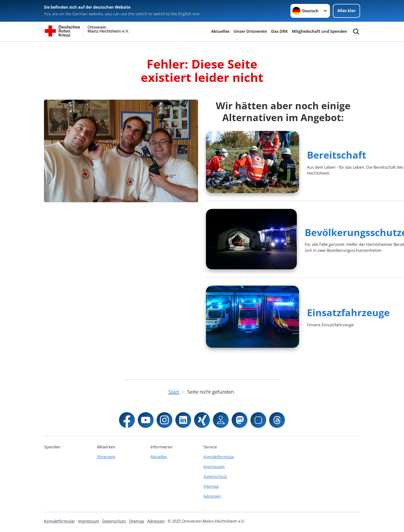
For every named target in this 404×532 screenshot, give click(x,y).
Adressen (212, 496)
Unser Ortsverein (250, 31)
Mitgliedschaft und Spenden (320, 31)
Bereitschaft (337, 155)
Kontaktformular (219, 457)
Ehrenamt (106, 457)
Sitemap (211, 486)
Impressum (214, 467)
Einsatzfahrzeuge (348, 312)
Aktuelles (220, 31)
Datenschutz (215, 477)
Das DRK (280, 31)
